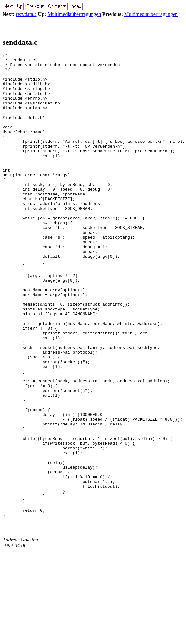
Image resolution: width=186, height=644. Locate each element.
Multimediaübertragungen (74, 14)
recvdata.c (26, 14)
